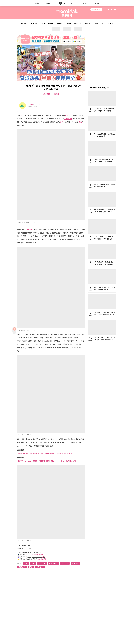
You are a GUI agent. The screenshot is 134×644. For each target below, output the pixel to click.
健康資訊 (60, 24)
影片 (103, 24)
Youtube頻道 (42, 559)
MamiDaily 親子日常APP (34, 554)
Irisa (32, 104)
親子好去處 (78, 24)
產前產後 (51, 24)
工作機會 (97, 3)
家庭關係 (68, 24)
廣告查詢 (86, 3)
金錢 (67, 115)
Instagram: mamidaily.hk (36, 557)
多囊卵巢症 (68, 119)
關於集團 (37, 3)
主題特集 (96, 24)
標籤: (20, 563)
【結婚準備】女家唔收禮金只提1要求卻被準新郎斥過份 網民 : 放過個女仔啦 (47, 461)
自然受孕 (40, 567)
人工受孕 (42, 563)
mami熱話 (34, 24)
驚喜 (80, 122)
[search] (105, 9)
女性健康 (56, 94)
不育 (22, 115)
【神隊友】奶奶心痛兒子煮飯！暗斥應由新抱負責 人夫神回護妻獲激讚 (44, 453)
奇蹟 (31, 567)
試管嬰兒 (75, 563)
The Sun (29, 229)
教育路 (43, 24)
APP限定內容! (24, 24)
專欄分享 (87, 24)
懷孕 (62, 122)
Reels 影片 (111, 24)
